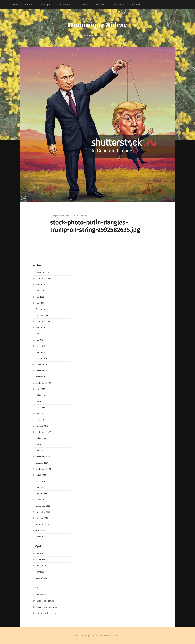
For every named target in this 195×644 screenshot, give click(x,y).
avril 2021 (41, 481)
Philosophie (46, 5)
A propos (136, 5)
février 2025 (42, 309)
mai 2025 (40, 297)
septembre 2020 (44, 524)
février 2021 (42, 494)
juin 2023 (40, 401)
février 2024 (42, 358)
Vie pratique (65, 5)
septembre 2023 (44, 383)
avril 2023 (41, 408)
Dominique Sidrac (98, 24)
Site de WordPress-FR (47, 613)
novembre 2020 (43, 512)
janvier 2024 (42, 365)
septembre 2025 (44, 279)
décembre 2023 (43, 371)
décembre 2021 (43, 457)
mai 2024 (40, 340)
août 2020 (41, 530)
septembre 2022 (44, 432)
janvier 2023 (42, 420)
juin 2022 (40, 444)
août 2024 (41, 328)
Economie (83, 5)
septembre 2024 (44, 322)
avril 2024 (41, 346)
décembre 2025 (43, 272)
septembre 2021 (44, 469)
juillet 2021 (41, 475)
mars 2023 (41, 414)
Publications (118, 5)
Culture (29, 5)
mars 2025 (41, 303)
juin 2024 (40, 334)
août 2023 (41, 389)
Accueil (14, 5)
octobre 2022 (42, 426)
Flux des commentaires (47, 607)
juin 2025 (40, 291)
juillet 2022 (41, 438)
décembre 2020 (44, 506)
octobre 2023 (42, 377)
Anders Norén (115, 636)
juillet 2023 (41, 395)
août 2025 (41, 285)
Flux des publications (47, 601)
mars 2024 (41, 352)
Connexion (41, 595)
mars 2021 (41, 487)
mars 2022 (41, 451)
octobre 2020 (42, 518)
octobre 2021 (42, 463)
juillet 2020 (41, 537)
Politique (100, 5)
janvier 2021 (42, 500)
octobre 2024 (42, 315)
